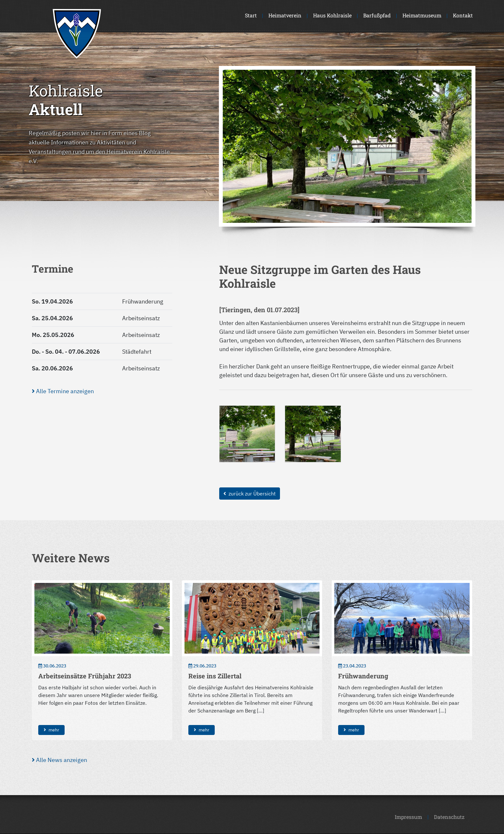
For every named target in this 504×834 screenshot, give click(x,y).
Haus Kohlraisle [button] (332, 15)
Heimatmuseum (422, 15)
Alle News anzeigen (59, 760)
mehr (51, 730)
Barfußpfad (377, 15)
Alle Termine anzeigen (63, 391)
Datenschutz (449, 817)
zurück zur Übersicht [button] (250, 494)
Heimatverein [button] (285, 15)
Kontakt (463, 15)
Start (251, 15)
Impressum (408, 817)
